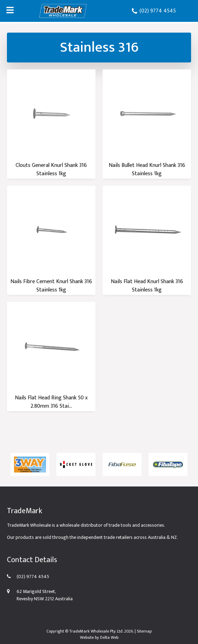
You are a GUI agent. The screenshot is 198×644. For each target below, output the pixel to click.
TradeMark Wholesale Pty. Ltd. (96, 631)
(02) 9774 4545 (154, 11)
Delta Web (109, 637)
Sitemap (144, 631)
